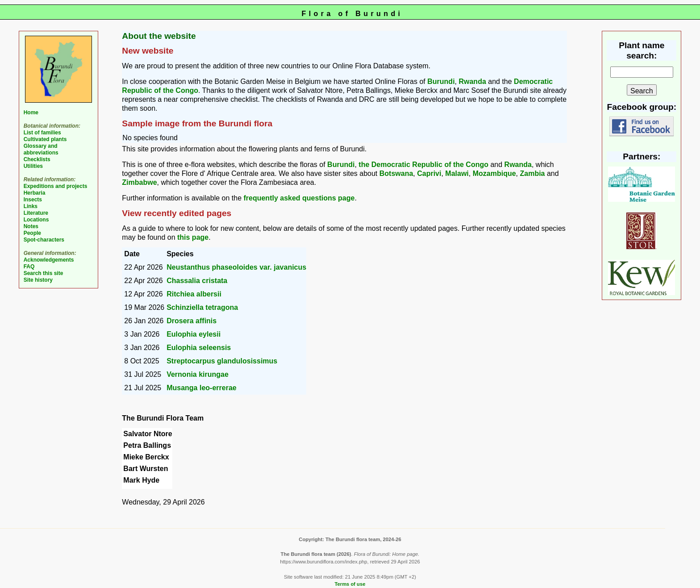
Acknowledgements (49, 260)
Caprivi (429, 173)
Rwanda (472, 81)
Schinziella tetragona (202, 307)
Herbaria (35, 193)
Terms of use (350, 584)
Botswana (396, 173)
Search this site (44, 273)
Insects (33, 200)
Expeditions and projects (56, 186)
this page (193, 237)
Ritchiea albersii (194, 294)
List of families (42, 133)
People (32, 233)
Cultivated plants (45, 139)
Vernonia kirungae (198, 374)
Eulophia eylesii (194, 334)
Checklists (37, 159)
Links (31, 206)
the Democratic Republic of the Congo (423, 165)
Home (31, 113)
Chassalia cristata (197, 281)
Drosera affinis (192, 321)
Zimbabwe (139, 182)
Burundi (441, 81)
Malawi (457, 173)
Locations (36, 220)
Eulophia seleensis (199, 348)
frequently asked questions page (299, 198)
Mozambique (494, 173)
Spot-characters (44, 240)
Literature (36, 213)
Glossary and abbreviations (41, 149)
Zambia (532, 173)
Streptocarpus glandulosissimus (222, 361)
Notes (31, 226)
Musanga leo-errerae (202, 388)
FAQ (29, 267)
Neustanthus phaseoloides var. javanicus (236, 267)
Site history (38, 280)
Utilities (33, 166)
